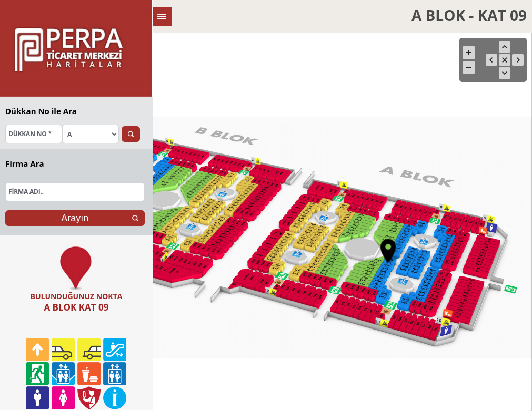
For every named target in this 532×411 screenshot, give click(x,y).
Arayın (75, 218)
